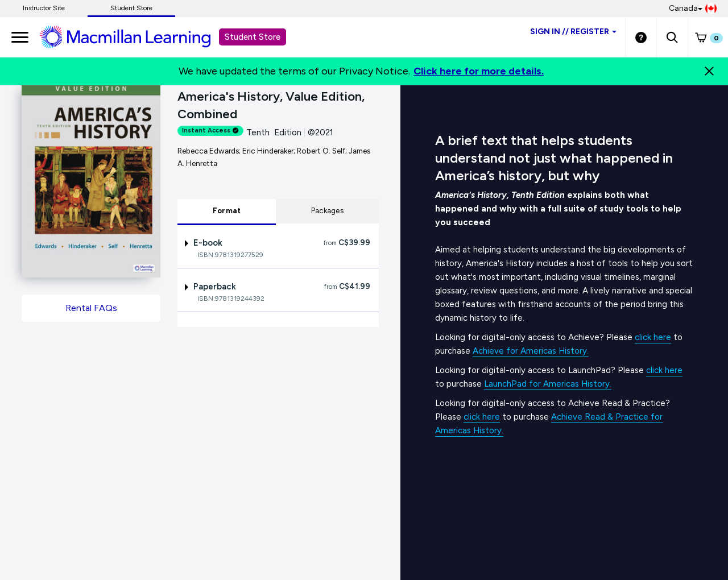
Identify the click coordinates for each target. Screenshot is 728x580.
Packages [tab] (327, 211)
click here (653, 337)
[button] (672, 37)
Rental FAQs (91, 308)
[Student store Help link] (641, 37)
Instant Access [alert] (210, 130)
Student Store (131, 8)
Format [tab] (227, 211)
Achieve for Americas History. (531, 351)
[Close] (709, 71)
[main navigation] (20, 37)
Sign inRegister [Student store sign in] (573, 32)
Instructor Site (44, 8)
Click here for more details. (479, 71)
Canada (693, 9)
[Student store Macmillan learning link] (134, 36)
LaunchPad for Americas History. (548, 384)
